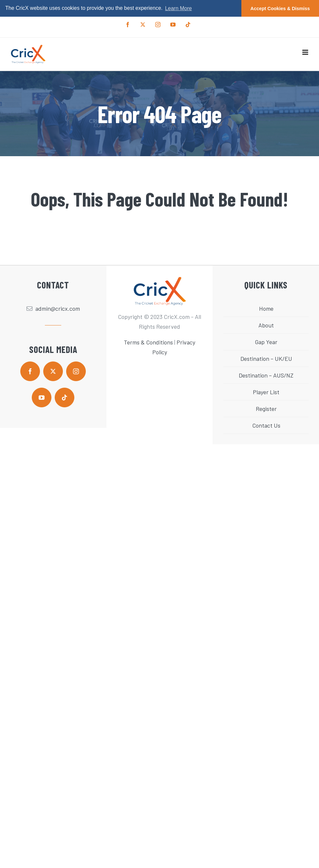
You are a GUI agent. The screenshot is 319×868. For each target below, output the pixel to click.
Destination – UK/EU (266, 359)
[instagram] (76, 371)
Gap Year (266, 342)
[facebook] (30, 371)
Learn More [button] (178, 8)
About (266, 325)
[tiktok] (65, 397)
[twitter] (53, 371)
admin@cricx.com (58, 308)
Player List (266, 392)
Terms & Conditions (148, 342)
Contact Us (266, 425)
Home (266, 308)
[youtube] (42, 397)
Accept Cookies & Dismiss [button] (280, 9)
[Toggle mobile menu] (306, 52)
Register (266, 409)
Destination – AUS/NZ (266, 375)
